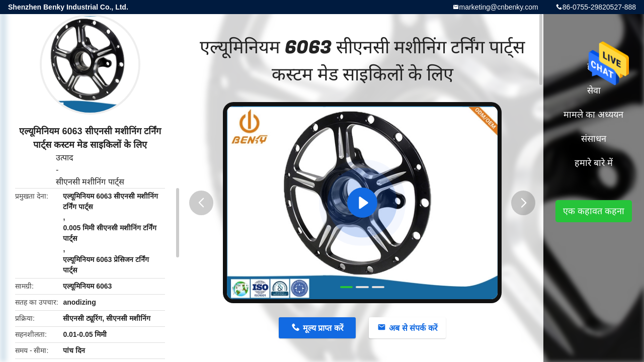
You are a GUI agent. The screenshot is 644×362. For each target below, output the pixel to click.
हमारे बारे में (594, 163)
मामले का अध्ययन (593, 115)
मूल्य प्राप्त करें (323, 328)
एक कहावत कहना (594, 211)
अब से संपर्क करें (413, 328)
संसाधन (594, 139)
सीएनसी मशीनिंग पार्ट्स (90, 182)
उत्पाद (65, 158)
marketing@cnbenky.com (499, 7)
